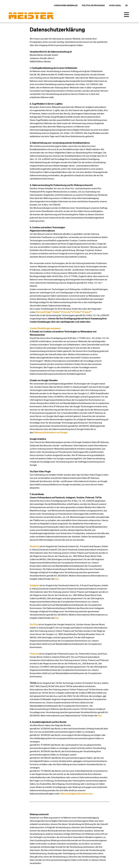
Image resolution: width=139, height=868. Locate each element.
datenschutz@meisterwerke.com (76, 794)
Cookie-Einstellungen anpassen (45, 328)
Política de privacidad (93, 5)
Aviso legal (115, 5)
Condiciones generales (66, 5)
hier (100, 715)
